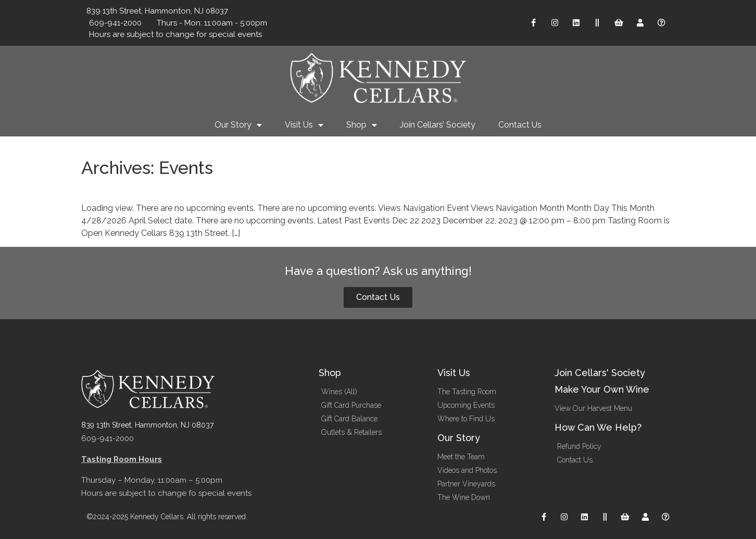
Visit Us (304, 125)
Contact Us (520, 125)
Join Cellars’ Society (438, 125)
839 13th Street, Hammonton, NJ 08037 (147, 425)
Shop (362, 125)
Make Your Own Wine (602, 389)
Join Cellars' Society (600, 373)
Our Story (238, 125)
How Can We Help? (598, 427)
